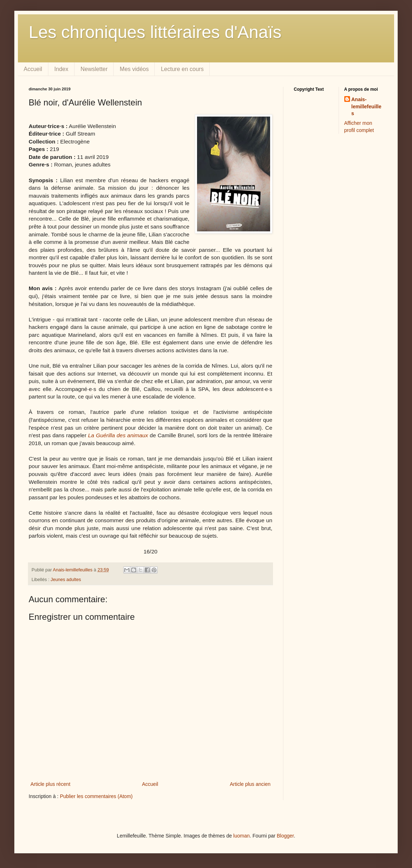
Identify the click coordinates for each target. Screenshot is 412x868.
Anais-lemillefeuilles (367, 106)
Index (61, 69)
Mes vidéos (134, 69)
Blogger (285, 836)
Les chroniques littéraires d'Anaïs (155, 32)
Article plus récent (50, 784)
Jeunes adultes (66, 580)
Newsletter (94, 69)
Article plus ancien (250, 784)
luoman (241, 836)
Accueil (33, 69)
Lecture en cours (182, 69)
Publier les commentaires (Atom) (96, 796)
